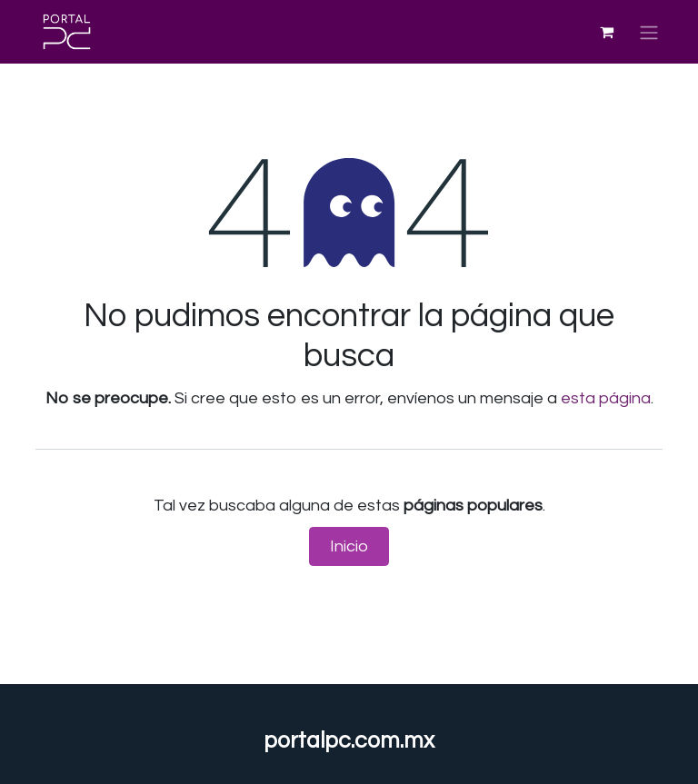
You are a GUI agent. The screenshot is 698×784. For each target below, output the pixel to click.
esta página (606, 398)
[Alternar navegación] (649, 31)
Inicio (349, 546)
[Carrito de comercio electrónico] (607, 32)
